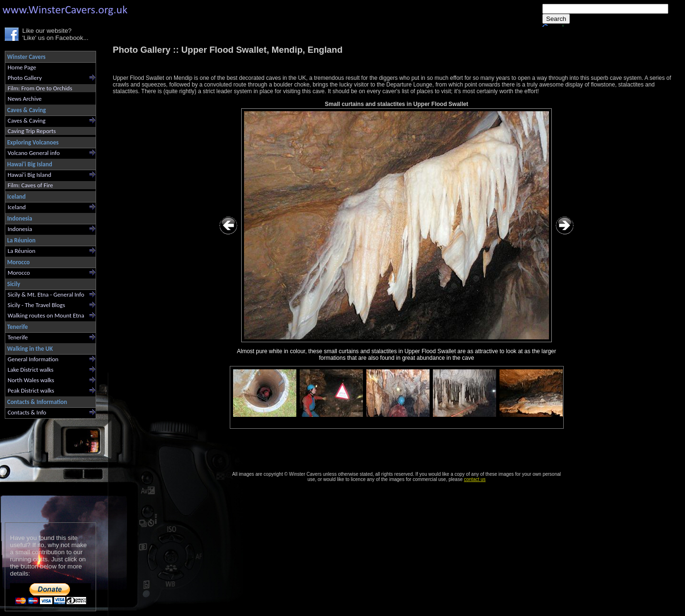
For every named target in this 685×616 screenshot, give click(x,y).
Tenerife (18, 337)
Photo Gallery (25, 78)
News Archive (24, 99)
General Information (33, 359)
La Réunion (21, 251)
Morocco (19, 273)
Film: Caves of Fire (30, 185)
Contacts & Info (27, 412)
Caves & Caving (27, 120)
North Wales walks (31, 380)
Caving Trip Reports (32, 131)
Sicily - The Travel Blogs (36, 305)
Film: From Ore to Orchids (40, 88)
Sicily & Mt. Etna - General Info (46, 294)
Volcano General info (34, 153)
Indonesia (20, 229)
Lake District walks (30, 370)
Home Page (22, 67)
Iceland (17, 207)
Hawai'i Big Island (29, 175)
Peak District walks (31, 390)
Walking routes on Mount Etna (46, 315)
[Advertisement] (46, 468)
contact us (475, 479)
